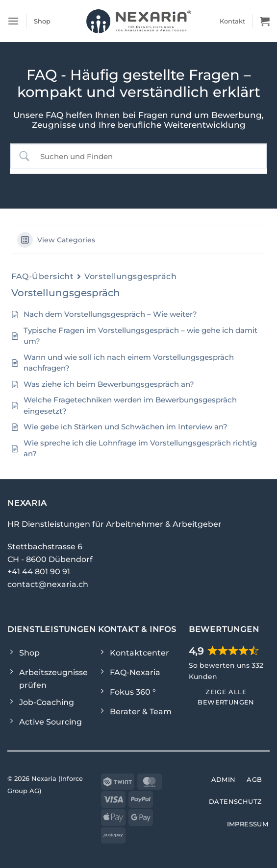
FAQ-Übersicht (42, 276)
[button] (13, 21)
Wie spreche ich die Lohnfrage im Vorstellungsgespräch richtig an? (140, 448)
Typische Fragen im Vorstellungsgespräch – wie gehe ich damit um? (140, 336)
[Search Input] (147, 157)
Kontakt (232, 21)
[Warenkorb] (265, 21)
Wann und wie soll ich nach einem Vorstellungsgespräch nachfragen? (129, 363)
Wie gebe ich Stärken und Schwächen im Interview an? (126, 427)
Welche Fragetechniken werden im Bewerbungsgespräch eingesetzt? (130, 405)
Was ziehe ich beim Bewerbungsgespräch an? (109, 384)
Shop (42, 21)
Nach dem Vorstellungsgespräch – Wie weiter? (110, 314)
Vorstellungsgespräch (130, 276)
